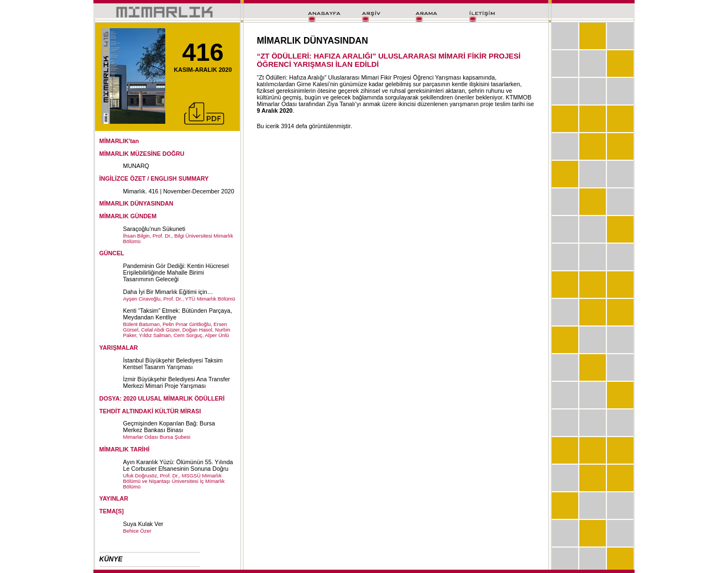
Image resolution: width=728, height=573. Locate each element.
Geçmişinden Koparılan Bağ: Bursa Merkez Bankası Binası (169, 427)
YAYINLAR (114, 498)
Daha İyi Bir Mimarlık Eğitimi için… (168, 292)
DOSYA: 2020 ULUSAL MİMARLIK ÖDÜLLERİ (162, 398)
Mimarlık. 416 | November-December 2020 (179, 191)
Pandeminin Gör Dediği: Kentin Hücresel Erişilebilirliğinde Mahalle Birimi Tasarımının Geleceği (176, 272)
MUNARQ (136, 166)
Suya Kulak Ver (143, 524)
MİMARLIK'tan (119, 141)
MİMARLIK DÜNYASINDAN (137, 203)
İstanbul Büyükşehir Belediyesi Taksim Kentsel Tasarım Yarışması (173, 364)
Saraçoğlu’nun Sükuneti (154, 229)
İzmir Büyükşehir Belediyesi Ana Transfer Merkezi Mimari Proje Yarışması (177, 382)
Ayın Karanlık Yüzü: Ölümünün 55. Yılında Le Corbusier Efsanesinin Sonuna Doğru (178, 465)
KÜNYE (111, 559)
